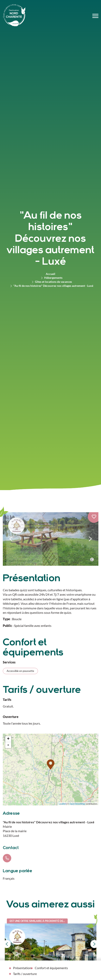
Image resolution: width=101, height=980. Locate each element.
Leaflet (62, 804)
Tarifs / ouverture (25, 974)
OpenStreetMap (77, 804)
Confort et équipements (51, 968)
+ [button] (8, 739)
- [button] (8, 745)
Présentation (22, 968)
